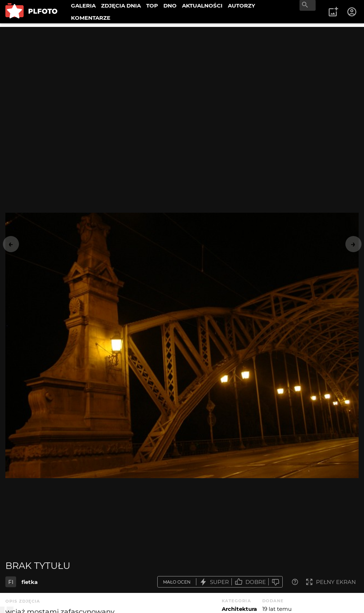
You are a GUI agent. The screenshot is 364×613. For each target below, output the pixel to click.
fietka (30, 582)
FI (11, 582)
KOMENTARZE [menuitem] (91, 18)
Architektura (239, 609)
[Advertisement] (182, 77)
